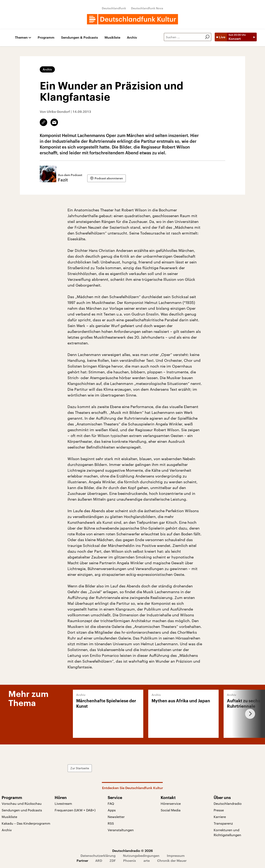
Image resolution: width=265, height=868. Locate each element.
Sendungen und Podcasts (22, 810)
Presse (219, 810)
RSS (111, 823)
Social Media (171, 810)
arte (147, 860)
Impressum (176, 855)
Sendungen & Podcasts (79, 38)
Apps (112, 810)
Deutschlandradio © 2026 (132, 851)
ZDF (113, 860)
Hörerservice (171, 803)
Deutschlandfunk (114, 8)
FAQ (111, 803)
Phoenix (130, 860)
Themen (21, 38)
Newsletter (116, 817)
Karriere (220, 817)
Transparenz (223, 823)
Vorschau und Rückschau (22, 803)
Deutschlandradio (228, 803)
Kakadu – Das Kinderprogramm (26, 823)
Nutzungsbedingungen (141, 855)
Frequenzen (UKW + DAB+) (75, 810)
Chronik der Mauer (172, 860)
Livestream (63, 803)
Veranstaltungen (121, 830)
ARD (99, 860)
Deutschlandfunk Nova (147, 8)
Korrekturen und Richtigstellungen (227, 832)
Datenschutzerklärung (98, 855)
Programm (46, 38)
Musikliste (112, 38)
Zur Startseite (80, 768)
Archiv (132, 38)
